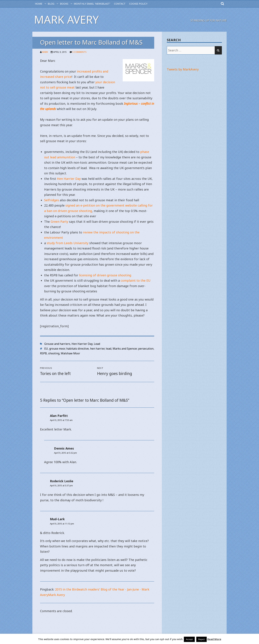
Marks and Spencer (125, 349)
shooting (54, 353)
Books (64, 4)
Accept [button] (189, 639)
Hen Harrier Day (69, 179)
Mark (45, 52)
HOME (39, 4)
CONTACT (120, 4)
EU (46, 349)
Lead (97, 344)
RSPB (43, 353)
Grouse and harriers (57, 344)
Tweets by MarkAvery (183, 69)
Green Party (59, 222)
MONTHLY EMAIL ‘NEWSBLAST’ (92, 4)
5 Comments (79, 52)
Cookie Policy (138, 4)
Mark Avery (66, 19)
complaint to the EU (136, 280)
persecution (146, 349)
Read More (214, 639)
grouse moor (57, 349)
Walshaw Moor (70, 353)
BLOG (51, 4)
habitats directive (78, 349)
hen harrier (97, 349)
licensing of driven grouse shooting (105, 275)
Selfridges (52, 200)
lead (109, 349)
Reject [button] (201, 639)
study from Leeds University (67, 243)
